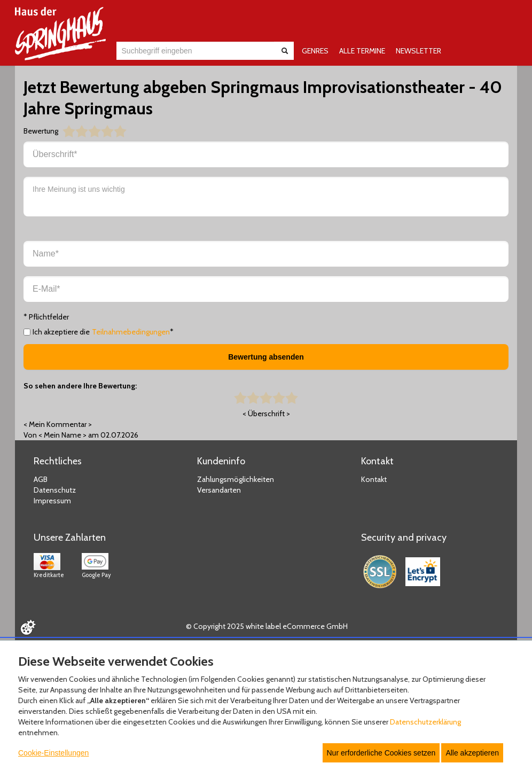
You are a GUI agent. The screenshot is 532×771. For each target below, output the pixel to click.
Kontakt (374, 479)
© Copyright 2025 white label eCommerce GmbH (267, 626)
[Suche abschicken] (285, 51)
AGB (41, 479)
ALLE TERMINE (362, 51)
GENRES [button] (315, 51)
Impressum (52, 501)
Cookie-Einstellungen (53, 753)
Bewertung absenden (266, 357)
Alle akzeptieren (472, 753)
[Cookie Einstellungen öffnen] (28, 627)
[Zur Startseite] (60, 34)
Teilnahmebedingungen (131, 332)
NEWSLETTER (418, 51)
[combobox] (195, 51)
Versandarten (219, 490)
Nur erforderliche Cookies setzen (381, 753)
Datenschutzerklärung (425, 722)
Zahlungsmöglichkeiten (236, 479)
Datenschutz (55, 490)
